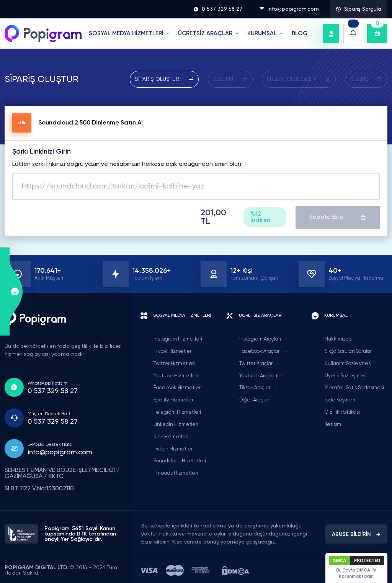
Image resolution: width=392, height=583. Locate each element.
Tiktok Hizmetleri (173, 351)
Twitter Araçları (260, 364)
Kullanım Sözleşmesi (348, 364)
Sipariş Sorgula (359, 9)
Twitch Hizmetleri (174, 449)
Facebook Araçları (263, 352)
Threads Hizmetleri (176, 473)
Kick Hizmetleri (171, 437)
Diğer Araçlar (258, 400)
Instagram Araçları (264, 339)
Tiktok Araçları (259, 388)
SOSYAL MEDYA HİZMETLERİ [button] (126, 34)
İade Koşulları (340, 400)
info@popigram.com (289, 9)
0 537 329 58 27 (218, 9)
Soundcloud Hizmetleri (180, 461)
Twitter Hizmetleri (174, 364)
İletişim (333, 425)
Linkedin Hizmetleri (176, 425)
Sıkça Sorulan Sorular (348, 351)
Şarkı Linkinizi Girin (42, 152)
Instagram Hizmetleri (178, 339)
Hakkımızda (338, 339)
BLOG (300, 34)
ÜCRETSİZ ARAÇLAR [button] (205, 34)
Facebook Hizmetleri (178, 388)
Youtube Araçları (262, 376)
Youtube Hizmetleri (176, 376)
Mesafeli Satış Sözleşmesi (354, 388)
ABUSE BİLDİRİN (356, 534)
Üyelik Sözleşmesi (345, 376)
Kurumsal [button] (262, 34)
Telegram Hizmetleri (177, 412)
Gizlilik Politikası (342, 412)
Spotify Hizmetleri (174, 400)
